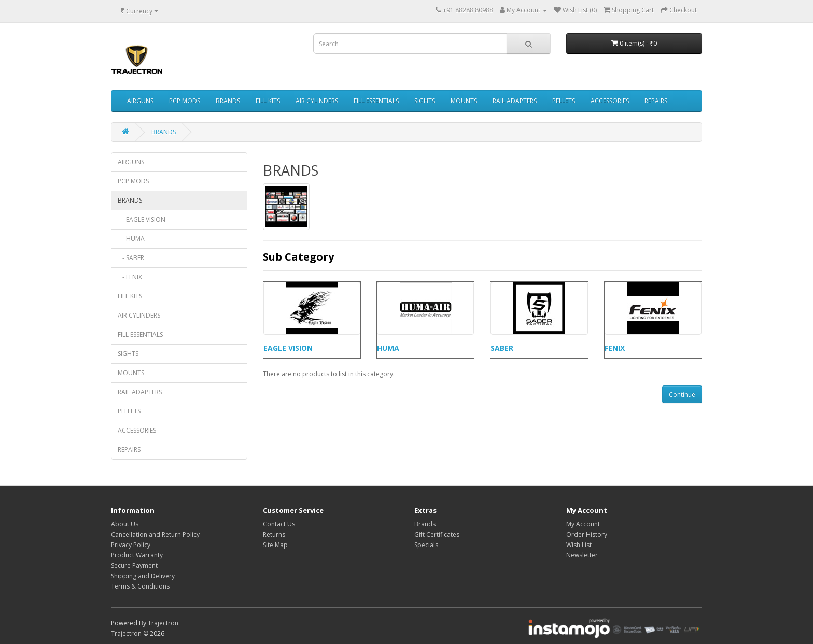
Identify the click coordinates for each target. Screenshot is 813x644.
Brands (425, 524)
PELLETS (564, 101)
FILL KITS (268, 101)
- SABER (131, 258)
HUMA (388, 348)
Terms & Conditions (140, 586)
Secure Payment (134, 566)
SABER (502, 348)
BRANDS (228, 101)
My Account (583, 524)
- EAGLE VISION (142, 219)
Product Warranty (137, 555)
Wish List (579, 545)
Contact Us (279, 524)
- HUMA (131, 239)
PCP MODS (185, 101)
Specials (426, 545)
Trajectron (163, 623)
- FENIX (130, 277)
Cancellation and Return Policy (155, 534)
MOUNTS (464, 101)
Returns (274, 534)
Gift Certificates (437, 534)
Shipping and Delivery (143, 576)
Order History (587, 534)
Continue (682, 395)
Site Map (275, 545)
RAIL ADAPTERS (515, 101)
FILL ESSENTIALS (376, 101)
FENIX (615, 348)
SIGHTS (425, 101)
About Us (125, 524)
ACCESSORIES (610, 101)
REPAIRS (656, 101)
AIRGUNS (140, 101)
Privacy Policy (131, 545)
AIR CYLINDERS (317, 101)
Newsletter (582, 555)
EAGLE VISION (288, 348)
